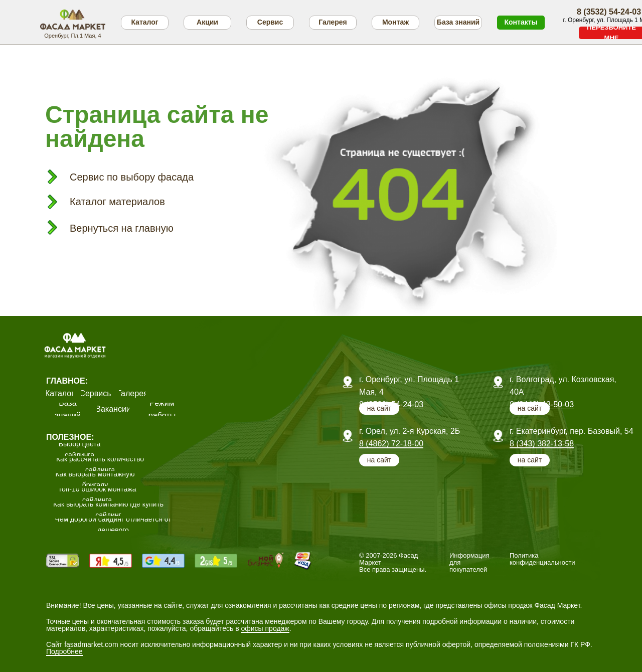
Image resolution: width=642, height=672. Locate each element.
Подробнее (64, 651)
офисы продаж (265, 628)
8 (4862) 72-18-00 (391, 444)
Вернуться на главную (122, 228)
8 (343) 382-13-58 (542, 444)
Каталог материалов (117, 202)
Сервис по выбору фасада (132, 177)
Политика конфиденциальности (542, 559)
